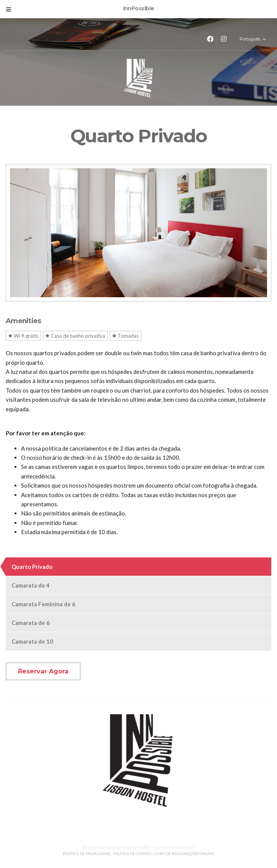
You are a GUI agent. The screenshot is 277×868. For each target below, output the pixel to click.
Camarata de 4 (31, 585)
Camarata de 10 (32, 641)
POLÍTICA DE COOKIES (132, 854)
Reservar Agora (43, 671)
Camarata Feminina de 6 (43, 604)
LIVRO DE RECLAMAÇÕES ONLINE (184, 854)
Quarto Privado (32, 567)
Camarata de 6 (31, 623)
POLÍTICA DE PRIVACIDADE (87, 854)
